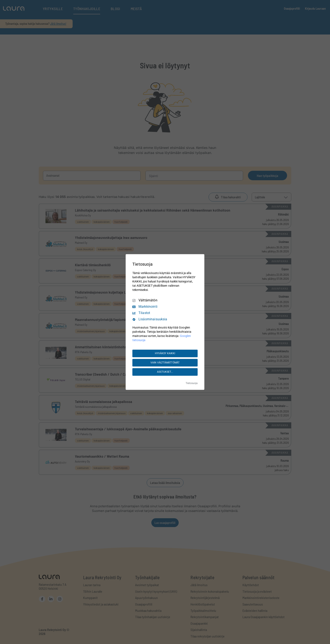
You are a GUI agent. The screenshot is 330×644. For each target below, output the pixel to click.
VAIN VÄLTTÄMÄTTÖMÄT (165, 363)
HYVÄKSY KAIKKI (165, 353)
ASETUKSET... (165, 372)
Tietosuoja (192, 383)
